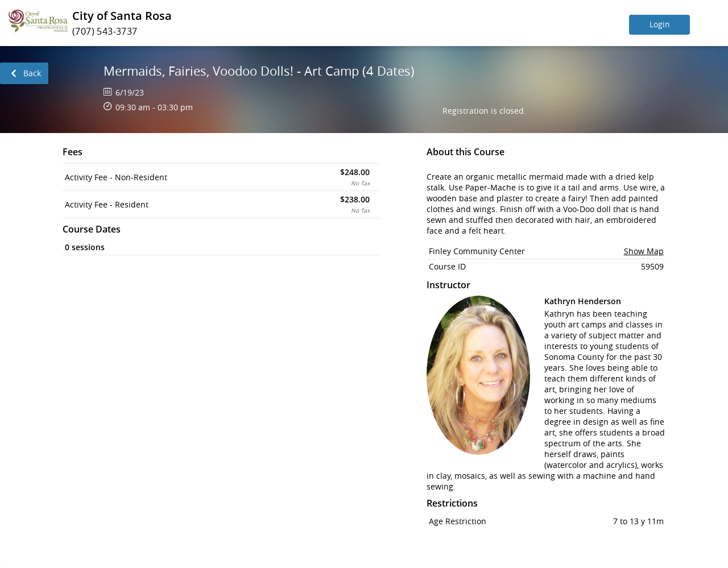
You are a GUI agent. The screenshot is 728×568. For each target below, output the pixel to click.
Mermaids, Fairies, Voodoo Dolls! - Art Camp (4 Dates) (259, 71)
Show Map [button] (644, 251)
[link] (24, 73)
